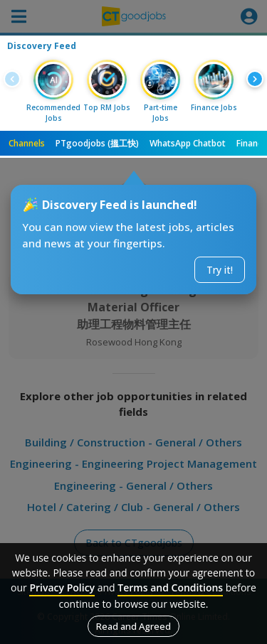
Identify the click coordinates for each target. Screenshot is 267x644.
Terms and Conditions (170, 587)
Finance (252, 143)
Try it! (220, 270)
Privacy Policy (62, 587)
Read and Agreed (133, 626)
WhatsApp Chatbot (188, 143)
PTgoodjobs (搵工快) (97, 143)
